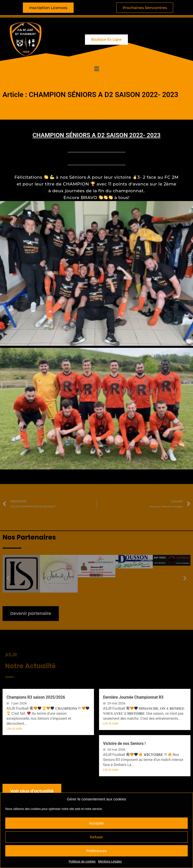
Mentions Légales (110, 861)
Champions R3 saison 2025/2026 (36, 697)
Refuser (97, 837)
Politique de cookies (82, 861)
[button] (96, 69)
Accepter (96, 823)
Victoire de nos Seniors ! (124, 744)
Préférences (97, 851)
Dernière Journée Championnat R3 (133, 697)
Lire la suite (14, 729)
